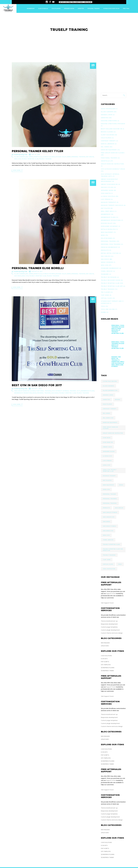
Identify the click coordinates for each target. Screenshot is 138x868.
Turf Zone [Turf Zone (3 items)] (107, 560)
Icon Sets (104, 659)
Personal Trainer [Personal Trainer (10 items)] (110, 494)
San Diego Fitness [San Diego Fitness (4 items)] (109, 526)
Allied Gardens (20, 157)
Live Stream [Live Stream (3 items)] (107, 461)
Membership (106, 214)
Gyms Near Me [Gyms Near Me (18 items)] (108, 442)
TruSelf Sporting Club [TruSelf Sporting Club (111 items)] (111, 544)
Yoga (103, 306)
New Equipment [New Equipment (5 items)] (109, 485)
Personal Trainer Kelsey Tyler (37, 151)
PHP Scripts (105, 662)
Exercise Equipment (109, 150)
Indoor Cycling (107, 187)
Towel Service (107, 271)
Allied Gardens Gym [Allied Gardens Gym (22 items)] (110, 390)
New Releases (105, 643)
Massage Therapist (109, 202)
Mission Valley (61, 157)
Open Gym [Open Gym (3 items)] (106, 490)
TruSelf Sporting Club (21, 154)
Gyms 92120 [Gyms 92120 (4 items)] (107, 438)
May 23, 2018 (36, 155)
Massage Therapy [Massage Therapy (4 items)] (109, 476)
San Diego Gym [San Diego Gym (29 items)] (108, 531)
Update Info (105, 646)
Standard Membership (110, 268)
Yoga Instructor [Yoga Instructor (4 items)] (109, 569)
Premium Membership (109, 247)
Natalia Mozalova (108, 229)
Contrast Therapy (108, 141)
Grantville (38, 157)
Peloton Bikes (107, 238)
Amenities (105, 118)
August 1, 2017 (37, 389)
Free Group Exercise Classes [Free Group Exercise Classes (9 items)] (110, 428)
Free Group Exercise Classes (25, 391)
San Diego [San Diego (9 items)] (107, 522)
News (69, 157)
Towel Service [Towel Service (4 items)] (108, 540)
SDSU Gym (18, 159)
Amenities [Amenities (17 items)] (107, 400)
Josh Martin (106, 193)
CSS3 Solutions (106, 656)
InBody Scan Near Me (109, 184)
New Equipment (107, 232)
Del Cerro (30, 157)
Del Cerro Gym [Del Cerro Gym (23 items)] (108, 418)
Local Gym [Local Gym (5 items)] (107, 465)
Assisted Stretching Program (113, 124)
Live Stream (106, 199)
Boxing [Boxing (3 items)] (118, 400)
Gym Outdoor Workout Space (113, 169)
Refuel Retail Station (110, 253)
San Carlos (90, 157)
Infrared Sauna (107, 190)
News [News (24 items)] (121, 485)
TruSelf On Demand (109, 277)
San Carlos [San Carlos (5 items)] (119, 508)
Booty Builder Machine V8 (112, 129)
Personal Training (78, 157)
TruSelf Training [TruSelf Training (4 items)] (109, 555)
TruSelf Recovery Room (111, 280)
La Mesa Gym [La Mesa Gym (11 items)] (107, 456)
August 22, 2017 (37, 272)
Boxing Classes (107, 132)
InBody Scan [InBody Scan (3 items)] (107, 447)
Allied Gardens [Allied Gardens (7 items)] (109, 386)
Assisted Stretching (109, 121)
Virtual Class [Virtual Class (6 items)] (108, 564)
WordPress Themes (107, 671)
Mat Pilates (106, 208)
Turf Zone (105, 295)
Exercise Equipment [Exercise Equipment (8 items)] (110, 422)
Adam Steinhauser (108, 109)
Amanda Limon (107, 115)
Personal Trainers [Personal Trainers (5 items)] (110, 499)
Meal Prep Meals (108, 211)
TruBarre (105, 274)
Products (105, 250)
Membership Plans (88, 391)
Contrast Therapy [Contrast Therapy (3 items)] (110, 409)
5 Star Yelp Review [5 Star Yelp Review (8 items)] (110, 381)
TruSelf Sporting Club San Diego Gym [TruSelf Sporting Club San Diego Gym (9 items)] (113, 550)
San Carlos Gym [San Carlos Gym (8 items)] (109, 517)
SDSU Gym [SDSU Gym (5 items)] (106, 535)
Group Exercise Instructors (113, 164)
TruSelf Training (45, 159)
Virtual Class (106, 298)
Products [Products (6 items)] (106, 508)
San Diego (18, 276)
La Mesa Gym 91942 (49, 157)
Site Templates (106, 665)
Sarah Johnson (107, 262)
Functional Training (44, 391)
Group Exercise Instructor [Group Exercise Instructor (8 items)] (113, 433)
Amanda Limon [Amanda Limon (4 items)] (108, 395)
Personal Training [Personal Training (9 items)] (110, 503)
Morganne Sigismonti (110, 226)
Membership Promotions (23, 393)
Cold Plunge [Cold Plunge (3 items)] (108, 404)
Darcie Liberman (108, 144)
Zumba (103, 312)
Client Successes (108, 135)
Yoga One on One (108, 309)
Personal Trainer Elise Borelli (38, 268)
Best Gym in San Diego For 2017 (37, 385)
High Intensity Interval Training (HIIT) (66, 391)
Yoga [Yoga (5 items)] (120, 564)
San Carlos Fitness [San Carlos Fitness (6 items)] (110, 512)
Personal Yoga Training (111, 244)
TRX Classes (106, 292)
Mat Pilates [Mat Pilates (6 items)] (107, 480)
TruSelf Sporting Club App (112, 286)
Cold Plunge (106, 138)
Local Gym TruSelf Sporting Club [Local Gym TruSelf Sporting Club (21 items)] (110, 470)
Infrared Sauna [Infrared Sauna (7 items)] (109, 451)
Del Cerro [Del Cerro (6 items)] (107, 413)
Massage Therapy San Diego (112, 205)
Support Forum (111, 594)
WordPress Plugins (108, 668)
